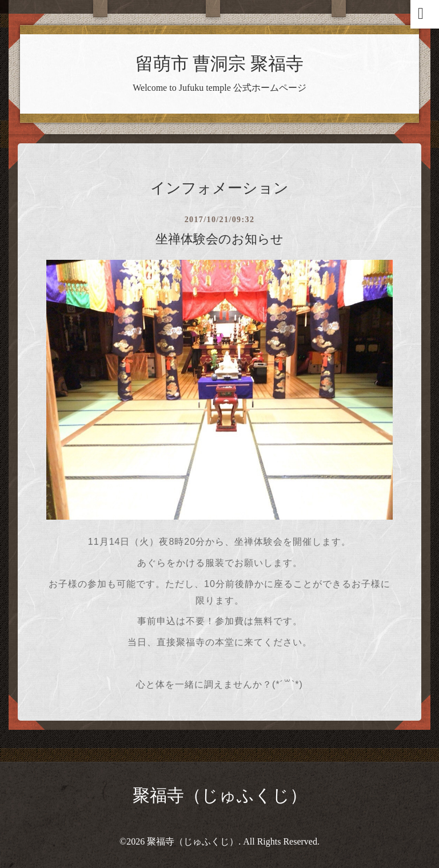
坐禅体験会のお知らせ (219, 239)
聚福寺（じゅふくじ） (220, 795)
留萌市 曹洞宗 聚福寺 (219, 64)
